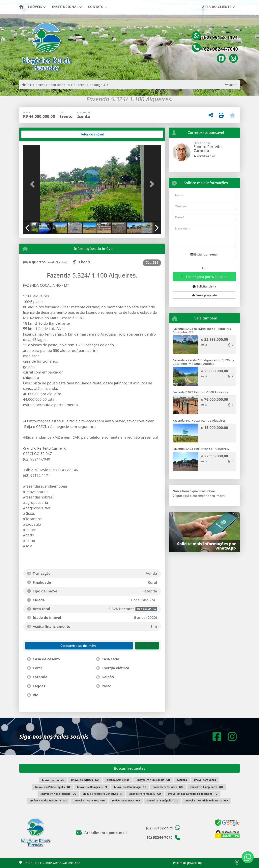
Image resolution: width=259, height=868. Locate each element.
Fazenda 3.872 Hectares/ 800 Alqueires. (201, 392)
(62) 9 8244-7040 (204, 156)
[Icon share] (221, 59)
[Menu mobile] (21, 7)
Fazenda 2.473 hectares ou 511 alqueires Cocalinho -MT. (202, 330)
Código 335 (100, 85)
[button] (33, 184)
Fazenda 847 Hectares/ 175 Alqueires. (199, 420)
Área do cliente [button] (217, 7)
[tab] (36, 134)
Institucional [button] (65, 7)
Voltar (231, 85)
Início (28, 85)
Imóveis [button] (35, 7)
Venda (43, 85)
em (85, 780)
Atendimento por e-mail (101, 833)
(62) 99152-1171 (220, 38)
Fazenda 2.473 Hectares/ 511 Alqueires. (201, 449)
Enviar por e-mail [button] (204, 254)
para (53, 780)
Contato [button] (96, 7)
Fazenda (82, 85)
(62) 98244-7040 (220, 49)
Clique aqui (181, 496)
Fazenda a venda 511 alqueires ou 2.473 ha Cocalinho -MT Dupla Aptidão (203, 362)
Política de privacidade (188, 863)
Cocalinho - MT (62, 85)
